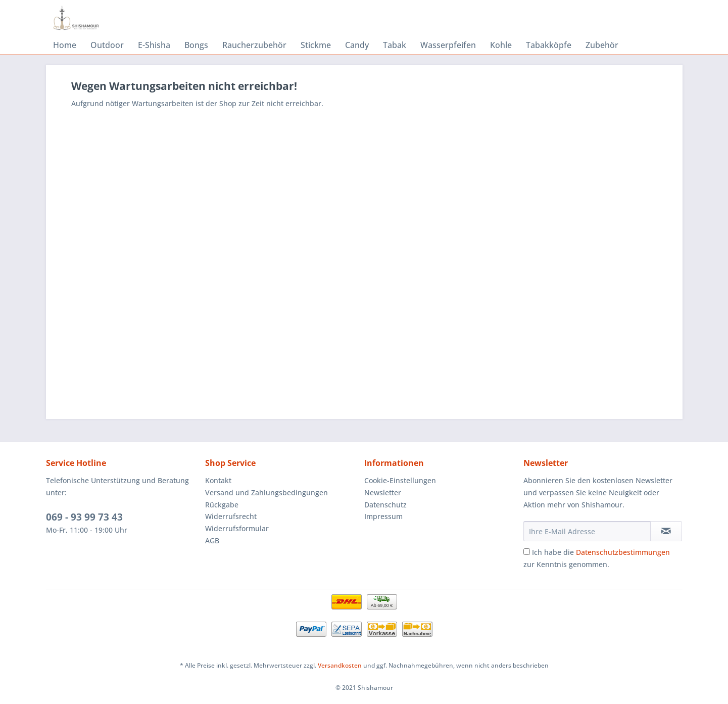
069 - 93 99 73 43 (84, 517)
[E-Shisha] (154, 45)
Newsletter (383, 492)
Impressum (383, 516)
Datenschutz (385, 505)
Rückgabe (222, 505)
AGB (212, 541)
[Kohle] (501, 45)
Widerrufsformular (237, 528)
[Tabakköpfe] (549, 45)
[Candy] (357, 45)
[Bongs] (196, 45)
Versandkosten (340, 665)
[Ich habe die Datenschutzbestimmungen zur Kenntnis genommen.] (527, 552)
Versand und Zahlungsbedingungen (266, 492)
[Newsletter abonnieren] (666, 531)
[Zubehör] (602, 45)
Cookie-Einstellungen (400, 480)
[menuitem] (65, 45)
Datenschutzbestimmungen (623, 552)
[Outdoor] (107, 45)
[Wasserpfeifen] (448, 45)
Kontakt (218, 480)
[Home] (65, 45)
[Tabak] (395, 45)
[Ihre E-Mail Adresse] (587, 531)
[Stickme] (316, 45)
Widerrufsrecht (231, 516)
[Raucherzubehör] (254, 45)
